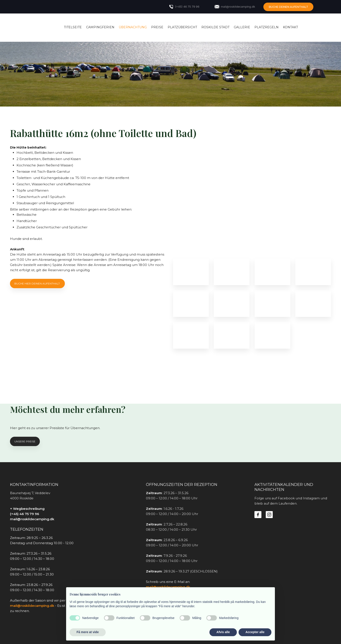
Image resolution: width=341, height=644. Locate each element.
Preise (157, 27)
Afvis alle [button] (223, 632)
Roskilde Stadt (215, 27)
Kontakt (290, 27)
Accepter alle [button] (255, 632)
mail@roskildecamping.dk (32, 519)
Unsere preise (25, 441)
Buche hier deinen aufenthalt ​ (37, 284)
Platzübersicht (182, 27)
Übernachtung (133, 27)
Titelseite (73, 27)
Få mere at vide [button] (88, 632)
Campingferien (100, 27)
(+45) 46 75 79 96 (25, 514)
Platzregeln (267, 27)
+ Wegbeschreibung (27, 509)
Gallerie (242, 27)
